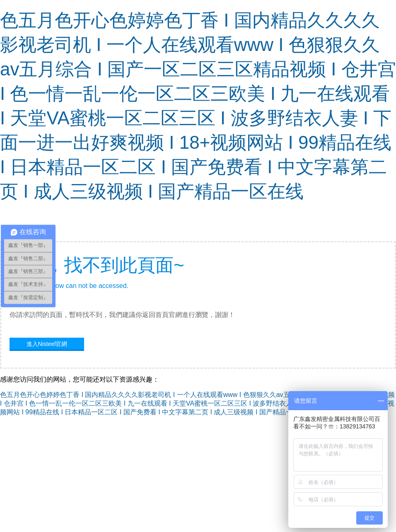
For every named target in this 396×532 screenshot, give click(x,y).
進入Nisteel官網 (47, 344)
